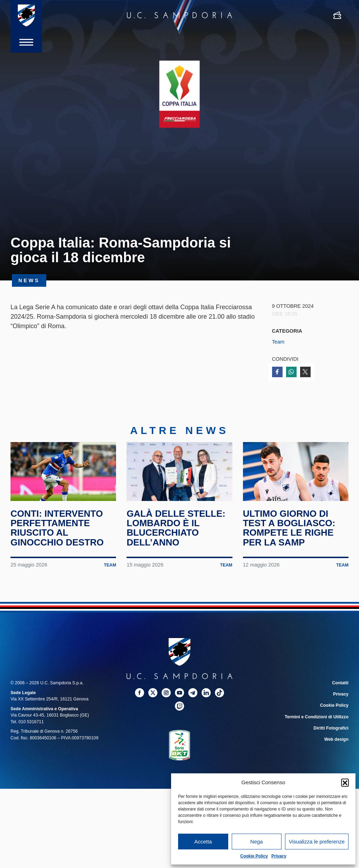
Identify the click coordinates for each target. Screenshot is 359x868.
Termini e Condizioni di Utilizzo (317, 717)
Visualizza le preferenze (317, 842)
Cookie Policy (254, 856)
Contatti (340, 683)
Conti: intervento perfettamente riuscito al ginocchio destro (57, 528)
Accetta (203, 842)
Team (278, 342)
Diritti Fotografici (331, 728)
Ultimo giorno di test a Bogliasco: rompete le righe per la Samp (289, 528)
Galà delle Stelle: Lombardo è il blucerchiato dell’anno (176, 528)
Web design (336, 739)
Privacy (279, 856)
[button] (345, 782)
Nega (257, 842)
